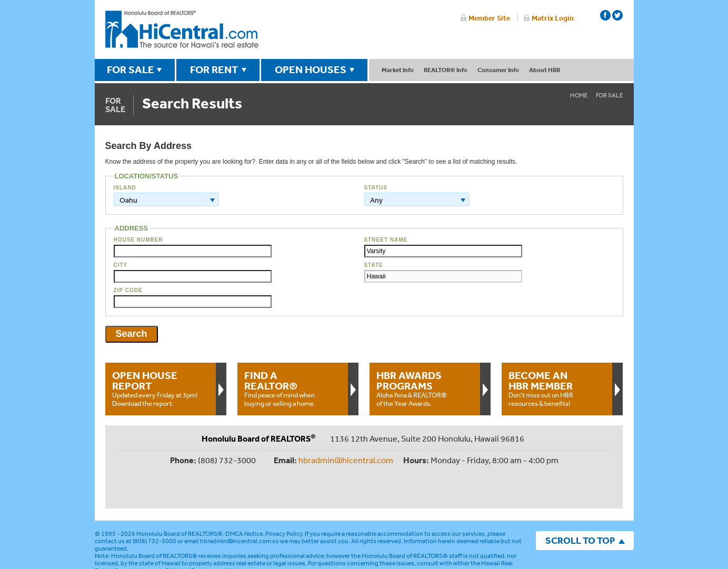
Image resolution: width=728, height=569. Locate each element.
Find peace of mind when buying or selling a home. (293, 388)
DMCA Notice (244, 499)
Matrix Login (553, 18)
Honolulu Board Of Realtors (182, 29)
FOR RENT (214, 69)
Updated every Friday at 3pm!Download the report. (161, 388)
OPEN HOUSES (311, 69)
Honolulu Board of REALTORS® (179, 499)
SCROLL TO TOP (580, 506)
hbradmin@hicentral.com (346, 460)
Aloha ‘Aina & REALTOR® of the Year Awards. (425, 388)
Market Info (398, 70)
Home (579, 95)
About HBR (545, 70)
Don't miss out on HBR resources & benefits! (557, 388)
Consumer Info (498, 70)
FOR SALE (131, 69)
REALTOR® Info (446, 70)
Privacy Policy (284, 499)
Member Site (489, 18)
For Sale (610, 95)
